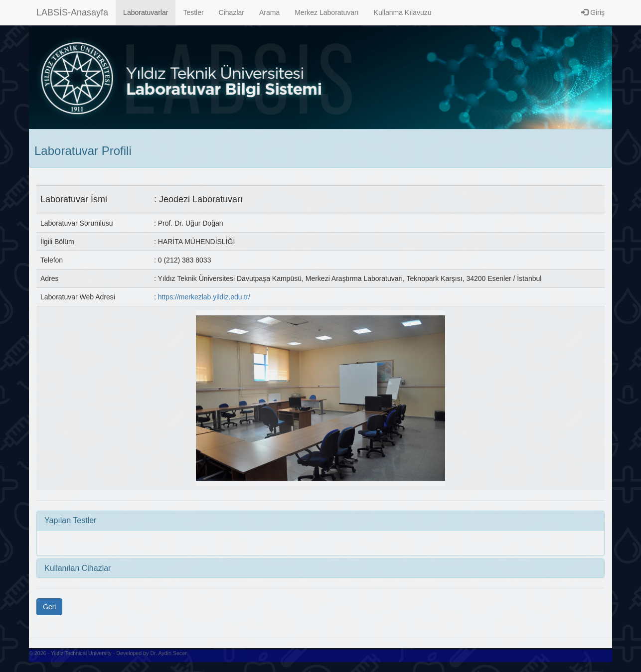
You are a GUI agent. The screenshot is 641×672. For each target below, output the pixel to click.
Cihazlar (232, 12)
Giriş (593, 12)
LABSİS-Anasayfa (72, 12)
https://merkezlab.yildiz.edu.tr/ (204, 297)
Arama (269, 12)
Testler (193, 12)
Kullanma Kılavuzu (403, 12)
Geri (49, 607)
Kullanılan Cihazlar (78, 568)
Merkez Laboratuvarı (326, 12)
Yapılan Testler (70, 520)
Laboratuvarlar (146, 12)
